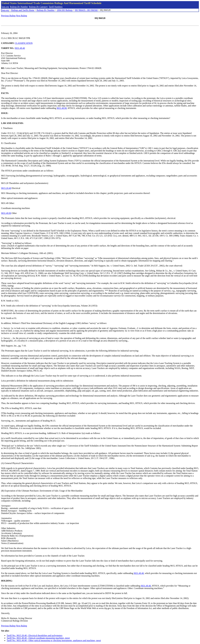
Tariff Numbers (56, 7)
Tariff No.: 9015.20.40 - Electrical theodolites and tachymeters (35, 635)
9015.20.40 (6, 188)
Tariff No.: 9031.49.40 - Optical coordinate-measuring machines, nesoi (38, 638)
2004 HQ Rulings (65, 10)
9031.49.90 (62, 108)
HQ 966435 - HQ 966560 (86, 10)
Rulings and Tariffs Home (23, 10)
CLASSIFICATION (24, 43)
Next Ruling (22, 16)
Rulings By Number (19, 7)
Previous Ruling (8, 16)
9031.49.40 (20, 48)
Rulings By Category (38, 7)
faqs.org (5, 7)
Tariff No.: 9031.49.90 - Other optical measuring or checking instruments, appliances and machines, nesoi (54, 640)
